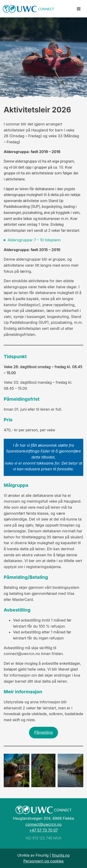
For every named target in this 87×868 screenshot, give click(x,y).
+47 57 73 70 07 (43, 830)
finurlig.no (61, 855)
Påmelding (43, 732)
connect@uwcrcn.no (43, 824)
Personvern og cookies (44, 861)
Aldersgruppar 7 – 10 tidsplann (34, 240)
